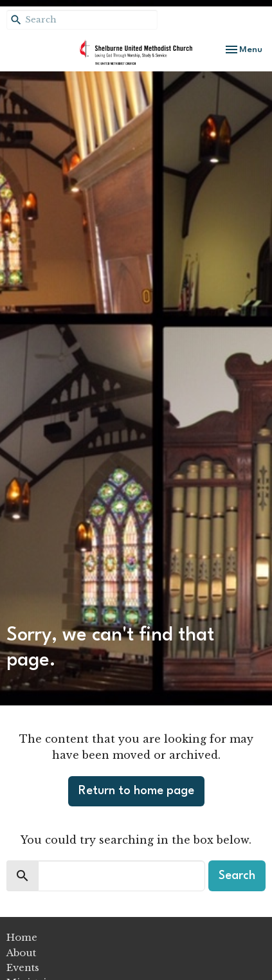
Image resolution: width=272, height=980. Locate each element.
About (21, 953)
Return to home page (136, 791)
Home (22, 937)
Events (23, 967)
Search (237, 876)
